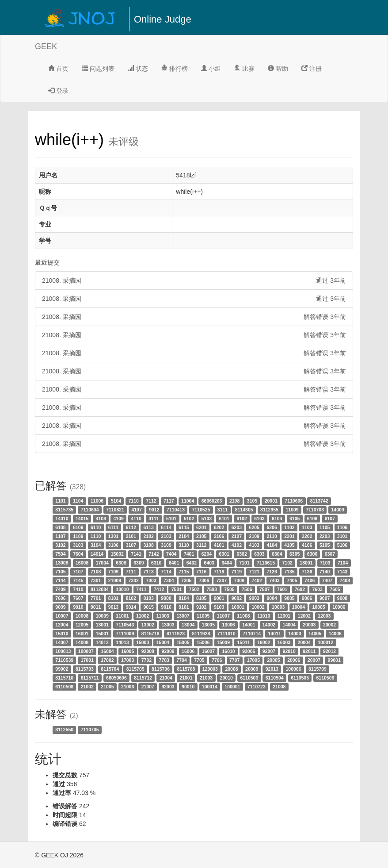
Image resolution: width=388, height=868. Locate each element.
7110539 (64, 660)
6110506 (325, 678)
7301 (96, 580)
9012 (154, 510)
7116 (201, 572)
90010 (188, 687)
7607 (78, 598)
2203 (325, 536)
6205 (254, 527)
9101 (184, 607)
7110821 (115, 510)
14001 (249, 625)
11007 (223, 616)
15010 (62, 634)
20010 (226, 678)
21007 (148, 687)
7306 (204, 580)
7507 (264, 589)
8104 (184, 598)
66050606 (116, 678)
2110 (272, 536)
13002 (148, 625)
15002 (117, 554)
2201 (289, 536)
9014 (131, 607)
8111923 (176, 634)
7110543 (125, 625)
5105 (325, 545)
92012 (329, 651)
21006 (127, 687)
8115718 (150, 634)
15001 (102, 634)
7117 (169, 501)
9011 (96, 607)
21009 (115, 580)
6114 (166, 527)
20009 (252, 669)
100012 (325, 642)
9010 (78, 607)
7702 (146, 660)
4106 (307, 545)
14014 (97, 554)
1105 (325, 527)
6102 (242, 518)
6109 (78, 527)
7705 (199, 660)
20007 (314, 660)
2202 (307, 536)
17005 (253, 660)
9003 (254, 598)
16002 (264, 642)
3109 (166, 545)
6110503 (249, 678)
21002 (87, 687)
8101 (113, 598)
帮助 (278, 69)
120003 (210, 669)
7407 (327, 580)
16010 (228, 651)
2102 (149, 536)
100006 (293, 669)
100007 (86, 651)
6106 (312, 518)
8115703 (85, 669)
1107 (60, 536)
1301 (113, 536)
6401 (174, 563)
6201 (201, 527)
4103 (254, 545)
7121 (254, 572)
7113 (149, 572)
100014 (210, 687)
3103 (78, 545)
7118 (219, 572)
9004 (272, 598)
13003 (168, 625)
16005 (127, 651)
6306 (312, 554)
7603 (317, 589)
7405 (292, 580)
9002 (237, 598)
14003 (295, 634)
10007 (62, 616)
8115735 (64, 510)
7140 (325, 572)
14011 (275, 634)
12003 (324, 616)
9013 (113, 607)
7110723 (257, 687)
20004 (304, 642)
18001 (306, 563)
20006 (294, 660)
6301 (224, 554)
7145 (78, 580)
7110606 (294, 501)
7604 (78, 554)
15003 (143, 642)
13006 (228, 625)
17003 (127, 660)
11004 (188, 501)
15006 (203, 642)
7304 (169, 580)
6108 (60, 527)
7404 (171, 554)
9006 (307, 598)
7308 (239, 580)
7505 (229, 589)
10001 (238, 607)
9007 (325, 598)
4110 (136, 518)
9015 (149, 607)
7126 (272, 572)
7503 (211, 589)
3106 (113, 545)
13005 (208, 625)
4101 (219, 545)
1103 (307, 527)
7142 (154, 554)
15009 (223, 642)
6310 (156, 563)
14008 (82, 642)
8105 (201, 598)
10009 (102, 616)
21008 (279, 687)
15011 (243, 642)
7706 (217, 660)
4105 (289, 545)
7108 (96, 572)
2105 (201, 536)
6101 (224, 518)
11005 (203, 616)
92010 (289, 651)
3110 (184, 545)
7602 (300, 589)
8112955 (269, 510)
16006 (188, 651)
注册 (312, 69)
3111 (223, 510)
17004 (102, 563)
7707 (234, 660)
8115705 (135, 669)
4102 (237, 545)
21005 (107, 687)
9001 (219, 598)
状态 (138, 69)
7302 (134, 580)
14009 (338, 510)
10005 (318, 607)
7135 (289, 572)
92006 (249, 651)
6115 (184, 527)
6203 (237, 527)
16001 (82, 634)
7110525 (201, 510)
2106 (219, 536)
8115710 (64, 678)
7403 (274, 580)
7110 (134, 501)
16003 (284, 642)
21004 (166, 678)
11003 (163, 616)
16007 (208, 651)
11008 (243, 616)
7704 (181, 660)
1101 (60, 501)
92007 (269, 651)
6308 (121, 563)
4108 (101, 518)
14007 (62, 642)
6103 (259, 518)
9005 (289, 598)
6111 (113, 527)
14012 (102, 642)
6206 (272, 527)
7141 (136, 554)
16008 (82, 563)
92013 (272, 669)
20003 (309, 625)
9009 (60, 607)
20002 (329, 625)
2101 (131, 536)
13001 (102, 625)
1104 (78, 501)
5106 (342, 545)
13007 (183, 616)
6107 (330, 518)
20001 (271, 501)
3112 (201, 545)
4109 (119, 518)
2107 (237, 536)
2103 (166, 536)
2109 (254, 536)
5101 (171, 518)
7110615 (266, 563)
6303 (259, 554)
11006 (97, 501)
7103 (325, 563)
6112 (131, 527)
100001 (232, 687)
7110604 (90, 510)
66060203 (212, 501)
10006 (339, 607)
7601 (282, 589)
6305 (295, 554)
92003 (168, 687)
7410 (78, 589)
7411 (141, 589)
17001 (87, 660)
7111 (131, 572)
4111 (154, 518)
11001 (122, 616)
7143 (342, 572)
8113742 (319, 501)
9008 (342, 598)
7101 (244, 563)
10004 (299, 607)
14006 (335, 634)
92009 (168, 651)
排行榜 (175, 69)
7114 (166, 572)
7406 (310, 580)
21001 (186, 678)
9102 (201, 607)
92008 (148, 651)
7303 (151, 580)
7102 (287, 563)
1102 (289, 527)
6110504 (275, 678)
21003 (206, 678)
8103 (149, 598)
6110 (96, 527)
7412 (159, 589)
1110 (96, 536)
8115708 (186, 669)
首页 (58, 69)
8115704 (110, 669)
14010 (62, 518)
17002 (107, 660)
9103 (219, 607)
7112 (151, 501)
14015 (82, 518)
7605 (335, 589)
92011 (309, 651)
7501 (177, 589)
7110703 (315, 510)
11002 (143, 616)
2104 (184, 536)
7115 (184, 572)
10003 (278, 607)
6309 (139, 563)
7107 (78, 572)
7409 (60, 589)
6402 (192, 563)
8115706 (161, 669)
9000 (166, 598)
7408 (345, 580)
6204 (207, 554)
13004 (188, 625)
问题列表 (98, 69)
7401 (189, 554)
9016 (166, 607)
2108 (234, 501)
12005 (82, 625)
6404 (226, 563)
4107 (136, 510)
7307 (222, 580)
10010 (122, 589)
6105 (295, 518)
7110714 (252, 634)
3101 (342, 536)
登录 (58, 91)
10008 (82, 616)
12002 (304, 616)
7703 (164, 660)
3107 (131, 545)
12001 (284, 616)
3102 (60, 545)
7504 (60, 554)
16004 (107, 651)
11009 (292, 510)
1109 (78, 536)
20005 (273, 660)
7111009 (125, 634)
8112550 (64, 730)
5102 (189, 518)
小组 (211, 69)
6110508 (64, 687)
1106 (342, 527)
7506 (247, 589)
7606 (60, 598)
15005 (183, 642)
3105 (252, 501)
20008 (231, 669)
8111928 (201, 634)
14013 (122, 642)
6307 (330, 554)
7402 (257, 580)
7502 (194, 589)
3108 (149, 545)
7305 (186, 580)
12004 (62, 625)
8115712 (143, 678)
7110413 (176, 510)
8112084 (100, 589)
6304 (277, 554)
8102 (131, 598)
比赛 (244, 69)
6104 (277, 518)
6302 (242, 554)
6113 (149, 527)
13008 (62, 563)
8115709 (318, 669)
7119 (237, 572)
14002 (269, 625)
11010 (264, 616)
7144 (60, 580)
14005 (315, 634)
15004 (163, 642)
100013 (63, 651)
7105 (60, 572)
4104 (272, 545)
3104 (96, 545)
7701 (96, 598)
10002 (258, 607)
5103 (207, 518)
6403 (209, 563)
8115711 (90, 678)
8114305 (244, 510)
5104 (116, 501)
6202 (219, 527)
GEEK (46, 46)
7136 (307, 572)
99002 (62, 669)
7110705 (90, 730)
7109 (113, 572)
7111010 (226, 634)
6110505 (300, 678)
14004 (289, 625)
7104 (343, 563)
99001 (334, 660)
